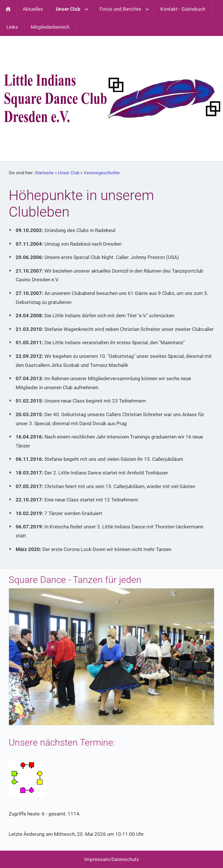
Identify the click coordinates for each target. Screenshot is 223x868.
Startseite (44, 173)
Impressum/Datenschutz (111, 859)
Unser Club (69, 173)
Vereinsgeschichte (102, 173)
